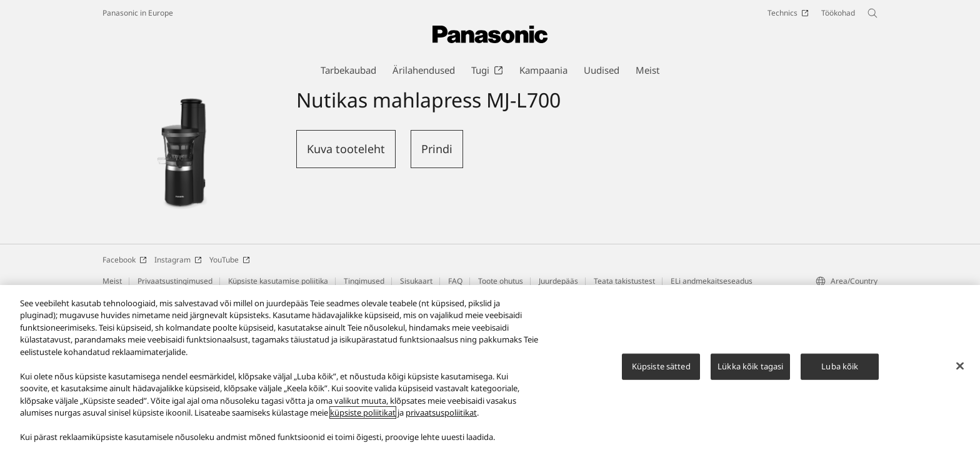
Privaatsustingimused (175, 281)
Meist (112, 281)
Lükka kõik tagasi (750, 371)
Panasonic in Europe (138, 13)
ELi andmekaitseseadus (712, 281)
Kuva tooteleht (346, 149)
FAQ (455, 281)
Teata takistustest (624, 281)
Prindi (437, 149)
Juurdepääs (558, 281)
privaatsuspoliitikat (441, 418)
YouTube (230, 260)
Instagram (178, 260)
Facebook (125, 260)
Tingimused (364, 281)
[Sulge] (960, 371)
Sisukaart (416, 281)
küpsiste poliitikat (363, 418)
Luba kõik (840, 371)
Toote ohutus (501, 281)
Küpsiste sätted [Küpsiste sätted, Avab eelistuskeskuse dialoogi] (661, 371)
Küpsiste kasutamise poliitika (278, 281)
